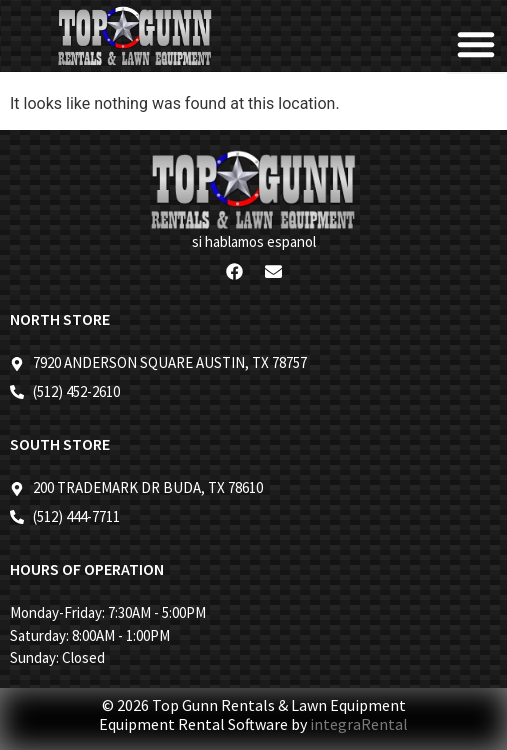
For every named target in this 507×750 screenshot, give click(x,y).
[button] (476, 44)
